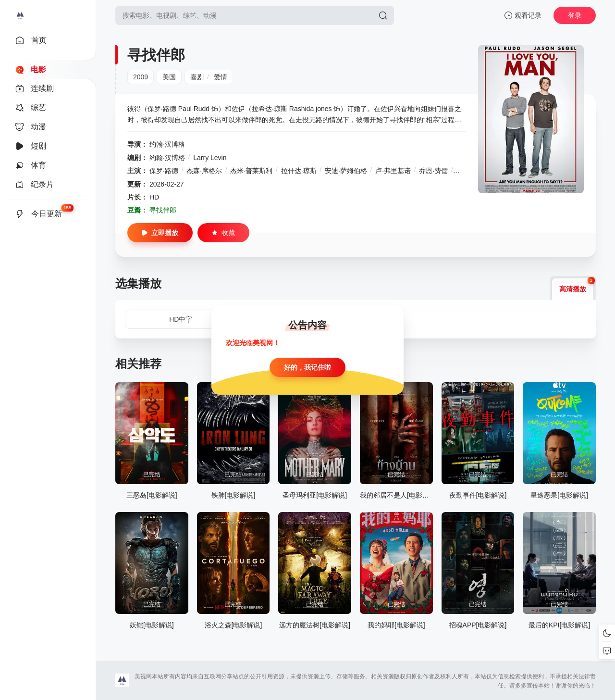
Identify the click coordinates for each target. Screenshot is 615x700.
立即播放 (160, 233)
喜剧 (197, 77)
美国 (169, 77)
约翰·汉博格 (167, 144)
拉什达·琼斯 (299, 171)
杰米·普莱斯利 (251, 171)
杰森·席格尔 (204, 171)
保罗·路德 (164, 171)
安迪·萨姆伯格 (346, 171)
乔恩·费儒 (433, 171)
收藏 (223, 233)
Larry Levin (210, 158)
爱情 (221, 77)
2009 (141, 77)
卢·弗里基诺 (393, 171)
